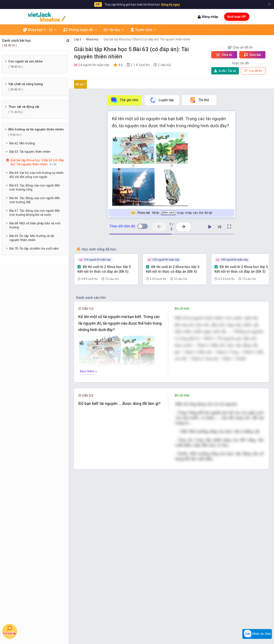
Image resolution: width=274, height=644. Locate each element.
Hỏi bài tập (10, 630)
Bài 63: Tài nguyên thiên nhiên (30, 152)
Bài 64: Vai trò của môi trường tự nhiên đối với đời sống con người (36, 175)
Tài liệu (114, 30)
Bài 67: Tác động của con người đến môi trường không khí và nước (35, 213)
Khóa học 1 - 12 (40, 30)
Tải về (225, 71)
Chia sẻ (224, 55)
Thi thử (199, 100)
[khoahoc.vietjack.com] (47, 17)
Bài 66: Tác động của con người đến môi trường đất (35, 200)
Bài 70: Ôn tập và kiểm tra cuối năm (34, 249)
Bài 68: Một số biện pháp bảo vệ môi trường (35, 225)
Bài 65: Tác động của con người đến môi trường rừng (35, 188)
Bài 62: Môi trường (22, 143)
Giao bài (252, 55)
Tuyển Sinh (144, 30)
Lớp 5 (78, 39)
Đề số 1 (81, 84)
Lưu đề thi (253, 71)
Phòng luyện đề (80, 30)
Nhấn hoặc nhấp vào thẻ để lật (171, 213)
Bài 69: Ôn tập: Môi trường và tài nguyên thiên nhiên (32, 238)
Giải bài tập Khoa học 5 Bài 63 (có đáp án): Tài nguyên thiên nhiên (147, 39)
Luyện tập (162, 100)
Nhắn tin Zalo (257, 634)
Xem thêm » (88, 371)
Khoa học (92, 39)
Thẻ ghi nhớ (124, 100)
